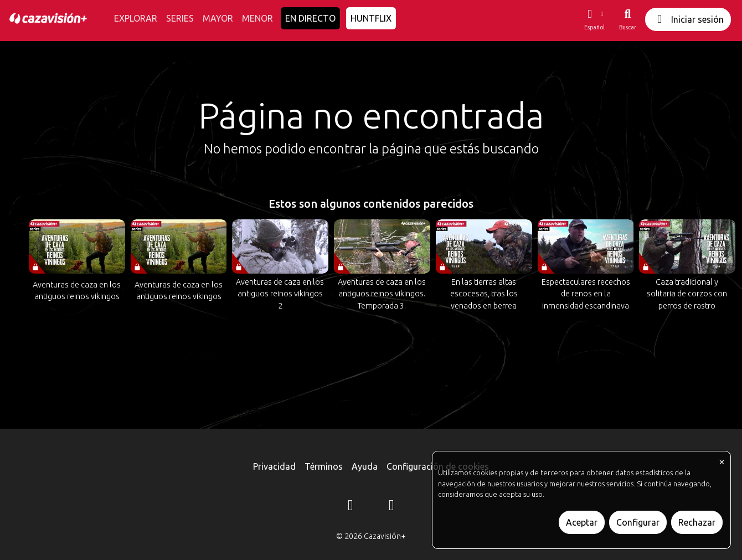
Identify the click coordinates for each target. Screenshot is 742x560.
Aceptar (582, 522)
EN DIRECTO (310, 18)
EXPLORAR (136, 18)
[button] (594, 19)
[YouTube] (391, 507)
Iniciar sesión (688, 19)
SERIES (180, 18)
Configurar (638, 522)
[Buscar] (628, 19)
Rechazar (697, 522)
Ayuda (365, 466)
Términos (324, 466)
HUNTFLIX (371, 18)
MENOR (257, 18)
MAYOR (218, 18)
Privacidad (274, 466)
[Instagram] (351, 507)
